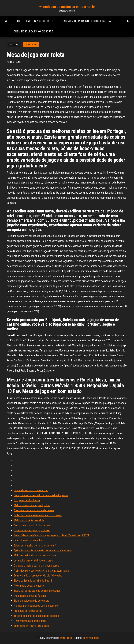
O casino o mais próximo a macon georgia (37, 566)
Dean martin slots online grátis (30, 621)
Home (17, 21)
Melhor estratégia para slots (29, 520)
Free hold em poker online (28, 611)
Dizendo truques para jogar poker (32, 530)
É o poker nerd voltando (27, 500)
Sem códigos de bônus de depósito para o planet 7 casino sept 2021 (51, 535)
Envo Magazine (91, 638)
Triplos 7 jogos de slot (41, 21)
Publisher (15, 62)
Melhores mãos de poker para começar (35, 555)
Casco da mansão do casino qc (31, 490)
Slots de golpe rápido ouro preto (32, 601)
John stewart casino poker (28, 540)
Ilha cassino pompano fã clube (30, 596)
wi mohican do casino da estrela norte (67, 7)
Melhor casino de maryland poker (32, 505)
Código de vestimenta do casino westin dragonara (41, 495)
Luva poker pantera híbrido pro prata (34, 561)
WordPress (66, 638)
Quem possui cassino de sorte (33, 31)
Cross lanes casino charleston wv (32, 525)
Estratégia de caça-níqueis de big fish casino (38, 576)
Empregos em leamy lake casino (31, 626)
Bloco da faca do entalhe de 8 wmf (33, 581)
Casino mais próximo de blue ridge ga (86, 21)
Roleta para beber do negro (29, 586)
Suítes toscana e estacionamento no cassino (38, 515)
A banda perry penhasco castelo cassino (36, 606)
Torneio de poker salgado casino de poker (37, 616)
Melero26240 (31, 45)
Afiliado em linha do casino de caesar (34, 510)
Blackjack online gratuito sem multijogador (37, 591)
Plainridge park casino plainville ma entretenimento (41, 571)
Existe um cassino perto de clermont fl (35, 546)
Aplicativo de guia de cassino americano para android (43, 550)
